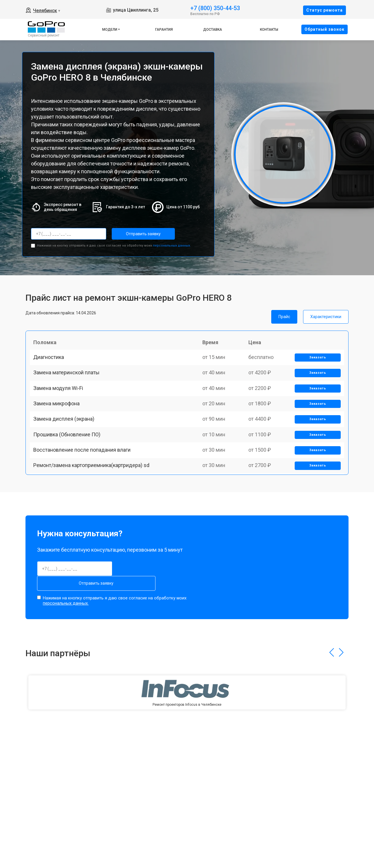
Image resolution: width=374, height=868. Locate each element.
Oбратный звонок (324, 29)
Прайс (284, 315)
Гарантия (164, 30)
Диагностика (51, 362)
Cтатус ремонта (324, 10)
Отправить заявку (135, 234)
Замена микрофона (59, 423)
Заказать (316, 363)
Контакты (269, 30)
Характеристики (326, 315)
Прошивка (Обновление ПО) (69, 463)
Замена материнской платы (69, 383)
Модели (110, 30)
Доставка (213, 30)
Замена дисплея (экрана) (66, 443)
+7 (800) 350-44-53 (215, 8)
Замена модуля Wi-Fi (60, 403)
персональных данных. (172, 244)
